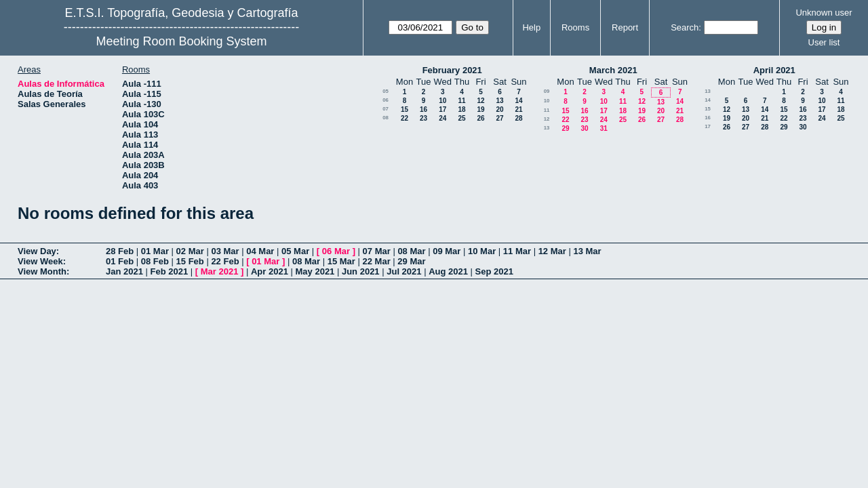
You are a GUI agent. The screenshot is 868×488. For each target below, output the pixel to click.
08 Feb (155, 261)
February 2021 (452, 70)
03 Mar (225, 251)
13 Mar (587, 251)
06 (386, 100)
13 (499, 101)
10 (442, 101)
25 (461, 118)
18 (461, 109)
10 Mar (482, 251)
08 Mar (411, 251)
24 (442, 118)
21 (518, 109)
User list (824, 42)
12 (480, 101)
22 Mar (377, 261)
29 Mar (411, 261)
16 (423, 109)
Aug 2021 (448, 271)
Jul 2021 (404, 271)
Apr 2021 (270, 271)
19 (480, 109)
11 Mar (517, 251)
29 (565, 128)
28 (518, 118)
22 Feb (225, 261)
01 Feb (120, 261)
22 (405, 118)
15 (405, 109)
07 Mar (377, 251)
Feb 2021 (170, 271)
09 (547, 91)
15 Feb (190, 261)
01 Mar (155, 251)
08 (386, 118)
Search (685, 27)
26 (480, 118)
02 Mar (190, 251)
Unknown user (824, 13)
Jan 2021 (124, 271)
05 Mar (295, 251)
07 (386, 109)
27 (499, 118)
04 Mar (260, 251)
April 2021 (774, 70)
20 (499, 109)
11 (461, 101)
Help (531, 27)
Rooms (575, 27)
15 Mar (341, 261)
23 (423, 118)
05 (386, 91)
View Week (40, 261)
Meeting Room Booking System (181, 41)
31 (604, 128)
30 (584, 128)
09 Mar (447, 251)
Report (625, 27)
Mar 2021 (220, 271)
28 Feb (120, 251)
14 (518, 101)
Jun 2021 (361, 271)
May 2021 (315, 271)
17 (442, 109)
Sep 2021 (494, 271)
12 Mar (552, 251)
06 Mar (336, 251)
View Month (42, 271)
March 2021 (613, 70)
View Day (37, 251)
